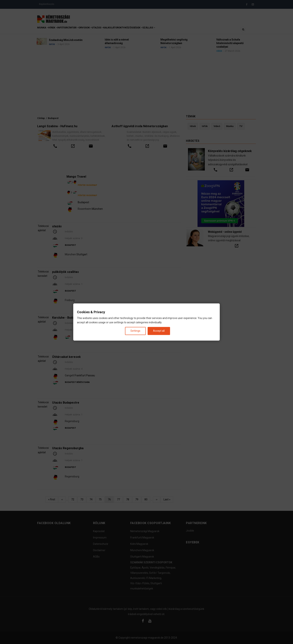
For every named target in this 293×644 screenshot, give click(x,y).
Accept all (159, 331)
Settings (135, 331)
